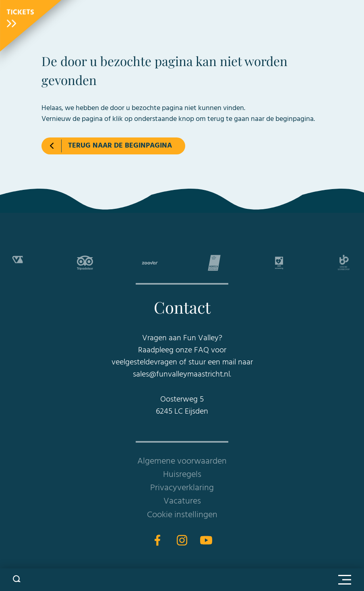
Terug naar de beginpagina (120, 146)
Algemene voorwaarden (182, 461)
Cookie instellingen (182, 515)
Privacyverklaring (182, 488)
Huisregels (182, 475)
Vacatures (182, 501)
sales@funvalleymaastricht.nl (181, 375)
